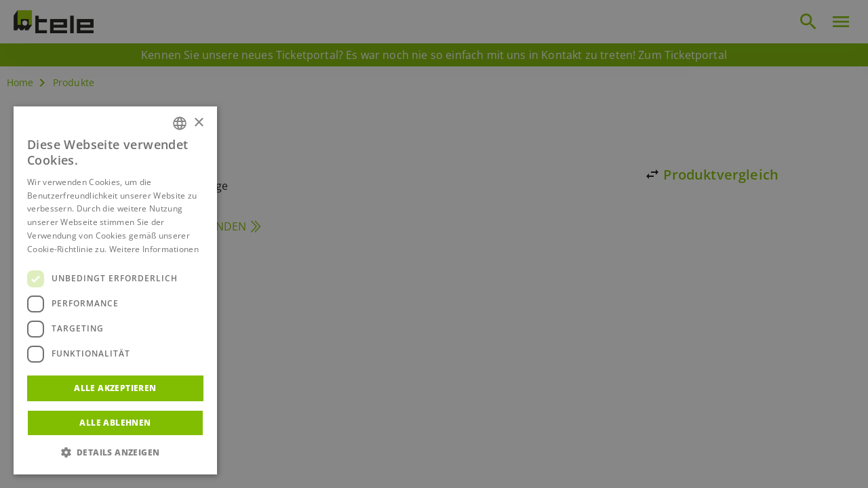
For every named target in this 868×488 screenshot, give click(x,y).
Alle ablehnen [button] (115, 423)
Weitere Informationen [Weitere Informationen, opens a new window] (154, 249)
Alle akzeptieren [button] (115, 388)
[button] (115, 453)
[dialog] (434, 244)
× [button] (198, 123)
